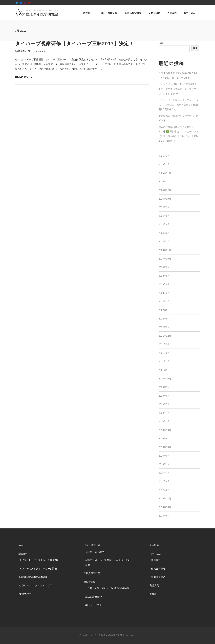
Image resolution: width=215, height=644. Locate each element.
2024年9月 (164, 207)
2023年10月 (165, 259)
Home (21, 545)
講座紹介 (22, 554)
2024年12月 (165, 190)
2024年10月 (165, 199)
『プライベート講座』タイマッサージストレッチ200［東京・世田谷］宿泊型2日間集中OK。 (179, 105)
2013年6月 (164, 516)
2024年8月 (164, 216)
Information (41, 51)
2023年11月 (165, 250)
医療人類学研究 (92, 573)
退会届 (153, 594)
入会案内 (154, 545)
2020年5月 (164, 404)
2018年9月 (164, 456)
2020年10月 (165, 379)
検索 (161, 43)
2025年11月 (165, 173)
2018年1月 (164, 464)
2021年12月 (165, 336)
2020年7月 (164, 387)
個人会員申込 (158, 569)
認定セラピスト (94, 605)
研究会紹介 (90, 582)
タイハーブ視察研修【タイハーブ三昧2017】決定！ (75, 44)
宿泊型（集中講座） (96, 552)
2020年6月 (164, 396)
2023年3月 (164, 293)
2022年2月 (164, 327)
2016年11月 (165, 499)
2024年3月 (164, 233)
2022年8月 (164, 310)
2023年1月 (164, 302)
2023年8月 (164, 267)
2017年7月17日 (23, 51)
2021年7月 (164, 361)
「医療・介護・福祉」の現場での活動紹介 (108, 588)
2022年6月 (164, 319)
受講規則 (154, 585)
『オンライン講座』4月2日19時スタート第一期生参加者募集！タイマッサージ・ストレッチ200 (179, 89)
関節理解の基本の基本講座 (33, 577)
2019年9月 (164, 439)
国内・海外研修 (92, 545)
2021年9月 (164, 344)
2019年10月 (165, 430)
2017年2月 (164, 490)
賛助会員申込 (158, 577)
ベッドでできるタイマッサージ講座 (38, 569)
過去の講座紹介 (94, 597)
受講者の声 (25, 594)
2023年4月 (164, 284)
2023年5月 (164, 276)
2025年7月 (164, 182)
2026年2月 (164, 164)
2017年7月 (164, 473)
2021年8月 (164, 353)
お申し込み (155, 554)
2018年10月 (165, 447)
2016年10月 (165, 507)
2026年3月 (164, 156)
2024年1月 (164, 242)
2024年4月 (164, 224)
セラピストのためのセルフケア (36, 585)
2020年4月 (164, 413)
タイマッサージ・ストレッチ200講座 (39, 560)
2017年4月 (164, 481)
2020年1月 (164, 421)
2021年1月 (164, 370)
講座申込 (156, 560)
